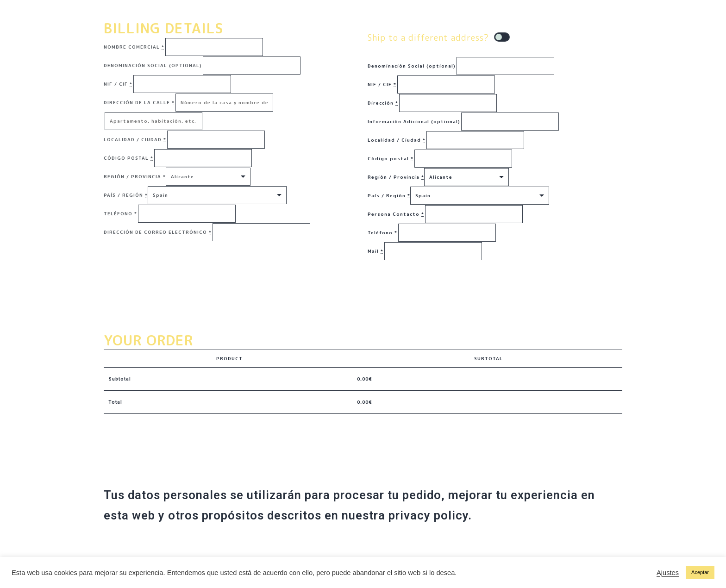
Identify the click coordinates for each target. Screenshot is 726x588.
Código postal (128, 158)
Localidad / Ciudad (135, 139)
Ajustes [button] (668, 573)
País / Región (126, 195)
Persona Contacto (396, 214)
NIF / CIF (118, 84)
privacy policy (428, 515)
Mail (376, 251)
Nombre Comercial (134, 47)
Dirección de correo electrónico (158, 232)
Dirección (383, 103)
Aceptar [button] (700, 572)
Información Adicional (414, 121)
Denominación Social (153, 65)
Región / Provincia (135, 176)
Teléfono (120, 213)
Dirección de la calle (139, 102)
